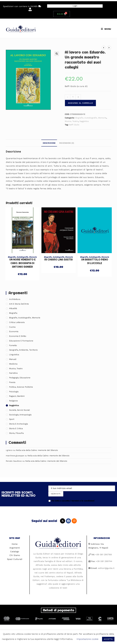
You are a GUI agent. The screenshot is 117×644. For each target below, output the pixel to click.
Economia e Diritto (18, 336)
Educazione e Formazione (21, 341)
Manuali (13, 359)
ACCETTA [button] (108, 639)
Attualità (13, 308)
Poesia (12, 382)
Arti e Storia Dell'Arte (19, 304)
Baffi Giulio (74, 125)
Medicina (13, 364)
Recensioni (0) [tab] (67, 143)
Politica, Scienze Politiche (21, 387)
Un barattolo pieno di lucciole (95, 261)
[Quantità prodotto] (73, 97)
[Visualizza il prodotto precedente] (104, 48)
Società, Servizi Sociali (19, 410)
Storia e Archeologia (18, 424)
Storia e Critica (16, 428)
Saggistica (84, 121)
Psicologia (14, 392)
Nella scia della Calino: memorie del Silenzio (37, 450)
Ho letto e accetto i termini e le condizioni (71, 501)
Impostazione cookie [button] (87, 639)
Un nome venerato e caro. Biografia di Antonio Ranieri (22, 263)
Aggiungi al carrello (80, 103)
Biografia (13, 313)
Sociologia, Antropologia (20, 415)
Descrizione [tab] (49, 143)
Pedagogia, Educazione (20, 378)
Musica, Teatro (72, 121)
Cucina (12, 327)
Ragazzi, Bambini (17, 396)
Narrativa (13, 373)
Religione (13, 401)
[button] (57, 54)
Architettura (15, 299)
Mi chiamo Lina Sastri (58, 260)
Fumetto (13, 345)
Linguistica (14, 355)
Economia (14, 331)
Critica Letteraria (17, 322)
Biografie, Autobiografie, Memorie (91, 118)
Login (75, 6)
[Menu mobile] (106, 29)
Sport (12, 419)
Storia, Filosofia (16, 433)
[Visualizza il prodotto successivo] (109, 48)
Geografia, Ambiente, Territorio (23, 350)
